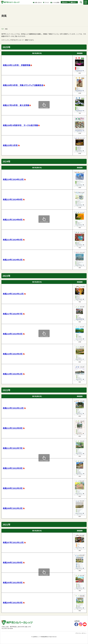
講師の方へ (74, 2)
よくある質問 (55, 2)
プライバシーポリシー (81, 633)
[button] (86, 2)
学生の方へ (65, 2)
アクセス (46, 2)
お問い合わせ (37, 2)
